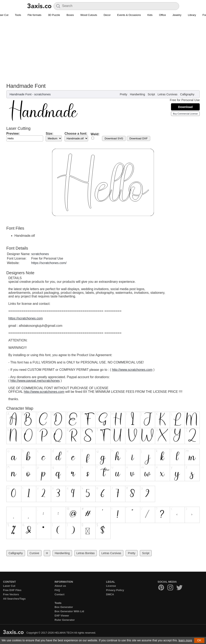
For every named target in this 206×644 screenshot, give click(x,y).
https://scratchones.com (26, 318)
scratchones (42, 94)
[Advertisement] (103, 52)
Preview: (13, 134)
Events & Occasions (129, 15)
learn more (185, 640)
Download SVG (114, 138)
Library (192, 15)
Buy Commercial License (185, 114)
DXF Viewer (62, 616)
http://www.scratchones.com (132, 370)
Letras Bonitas (86, 553)
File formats (34, 15)
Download (185, 107)
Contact (59, 594)
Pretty (124, 94)
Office (162, 15)
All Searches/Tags (14, 599)
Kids (150, 15)
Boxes (70, 15)
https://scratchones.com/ (49, 263)
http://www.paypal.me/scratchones (35, 381)
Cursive (34, 553)
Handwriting (137, 94)
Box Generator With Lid (69, 611)
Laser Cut (9, 586)
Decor (107, 15)
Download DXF (139, 138)
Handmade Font (21, 94)
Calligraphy (187, 94)
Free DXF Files (12, 590)
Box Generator (64, 607)
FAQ (57, 590)
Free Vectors (11, 594)
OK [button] (199, 640)
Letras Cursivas (167, 94)
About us (60, 586)
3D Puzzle (54, 15)
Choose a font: (76, 134)
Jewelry (177, 15)
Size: (49, 134)
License (111, 586)
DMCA (110, 594)
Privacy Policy (115, 590)
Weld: (95, 134)
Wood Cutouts (89, 15)
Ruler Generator (65, 620)
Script (151, 94)
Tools (18, 15)
